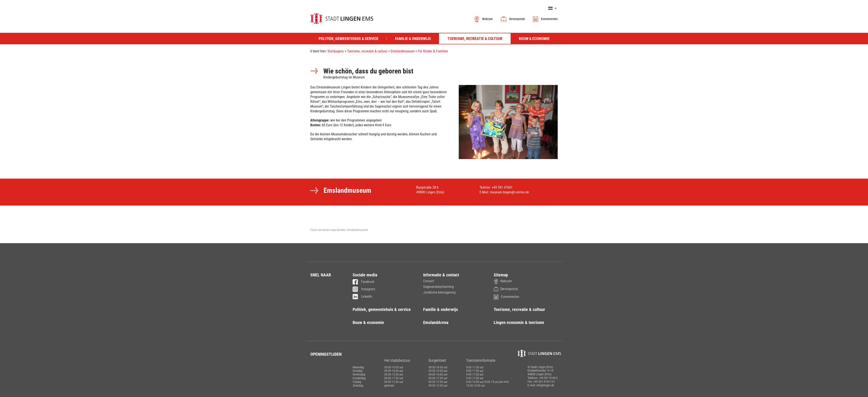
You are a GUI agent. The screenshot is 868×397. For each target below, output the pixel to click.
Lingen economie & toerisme (519, 322)
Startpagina (336, 51)
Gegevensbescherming (438, 287)
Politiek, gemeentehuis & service (382, 309)
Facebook (363, 282)
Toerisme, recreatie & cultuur (367, 51)
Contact (429, 281)
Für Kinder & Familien (433, 51)
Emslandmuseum (403, 51)
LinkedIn (362, 297)
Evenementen (545, 19)
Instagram (364, 289)
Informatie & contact (441, 275)
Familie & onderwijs (441, 309)
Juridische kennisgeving (439, 292)
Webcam (483, 19)
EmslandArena (436, 322)
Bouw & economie (368, 322)
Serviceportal (513, 19)
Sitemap (501, 275)
